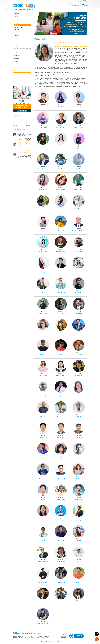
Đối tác (16, 53)
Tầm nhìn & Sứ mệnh (19, 21)
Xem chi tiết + (29, 141)
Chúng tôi (17, 19)
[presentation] (21, 121)
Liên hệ (16, 62)
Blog (22, 66)
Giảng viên (17, 25)
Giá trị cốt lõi (18, 23)
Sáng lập (17, 30)
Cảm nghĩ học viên (19, 27)
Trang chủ (16, 14)
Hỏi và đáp (16, 59)
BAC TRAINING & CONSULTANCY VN (18, 6)
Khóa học (16, 32)
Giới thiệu (16, 17)
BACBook (16, 44)
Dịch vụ (16, 41)
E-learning (17, 35)
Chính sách (17, 56)
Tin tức (16, 50)
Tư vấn (16, 38)
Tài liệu (16, 47)
